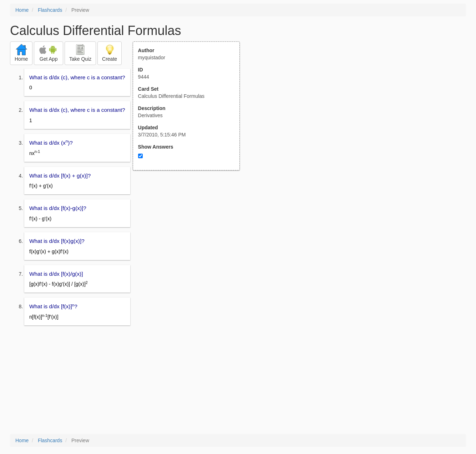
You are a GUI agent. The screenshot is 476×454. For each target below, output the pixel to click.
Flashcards (50, 10)
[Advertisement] (190, 240)
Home (22, 10)
